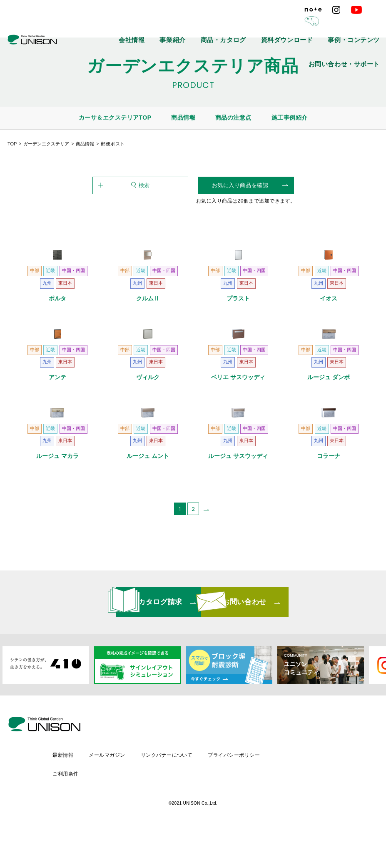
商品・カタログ (198, 25)
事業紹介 (159, 25)
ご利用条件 (362, 808)
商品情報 (183, 118)
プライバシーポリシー (306, 808)
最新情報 (132, 808)
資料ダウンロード (247, 25)
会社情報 (128, 25)
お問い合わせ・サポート (355, 25)
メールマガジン (177, 808)
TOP (12, 144)
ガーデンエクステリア (46, 144)
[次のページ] (207, 591)
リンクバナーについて (238, 808)
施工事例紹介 (290, 118)
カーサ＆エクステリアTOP (115, 118)
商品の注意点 (233, 118)
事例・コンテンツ (297, 25)
